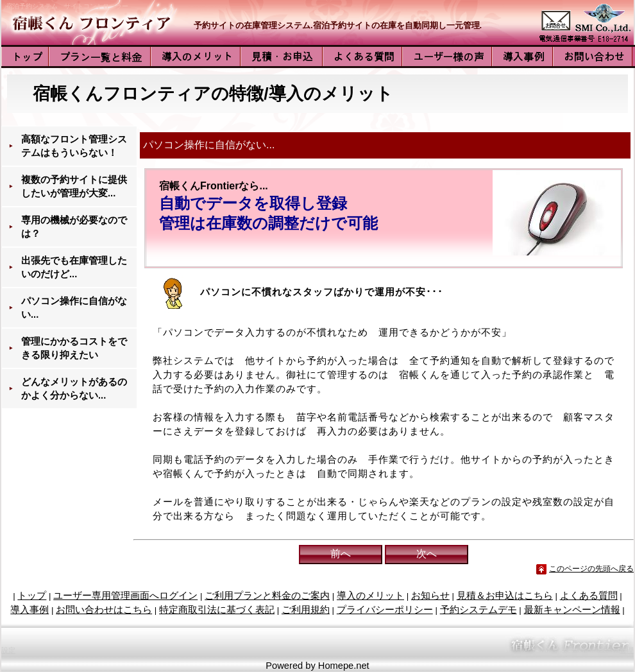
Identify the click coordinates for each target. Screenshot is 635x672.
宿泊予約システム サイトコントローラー (67, 6)
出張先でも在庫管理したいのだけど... (74, 267)
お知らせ (430, 596)
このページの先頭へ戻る (591, 569)
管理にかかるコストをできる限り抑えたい (74, 348)
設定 (8, 650)
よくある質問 (589, 596)
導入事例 (30, 610)
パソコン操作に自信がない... (74, 308)
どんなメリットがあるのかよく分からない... (74, 389)
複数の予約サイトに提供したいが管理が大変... (74, 186)
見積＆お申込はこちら (505, 596)
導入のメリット (370, 596)
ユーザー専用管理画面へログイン (125, 596)
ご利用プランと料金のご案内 (267, 596)
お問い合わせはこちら (104, 610)
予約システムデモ (478, 610)
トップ (32, 596)
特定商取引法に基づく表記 (217, 610)
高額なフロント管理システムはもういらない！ (74, 146)
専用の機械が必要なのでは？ (74, 227)
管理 (627, 650)
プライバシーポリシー (385, 610)
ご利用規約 (306, 610)
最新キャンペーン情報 (572, 610)
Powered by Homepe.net (317, 666)
